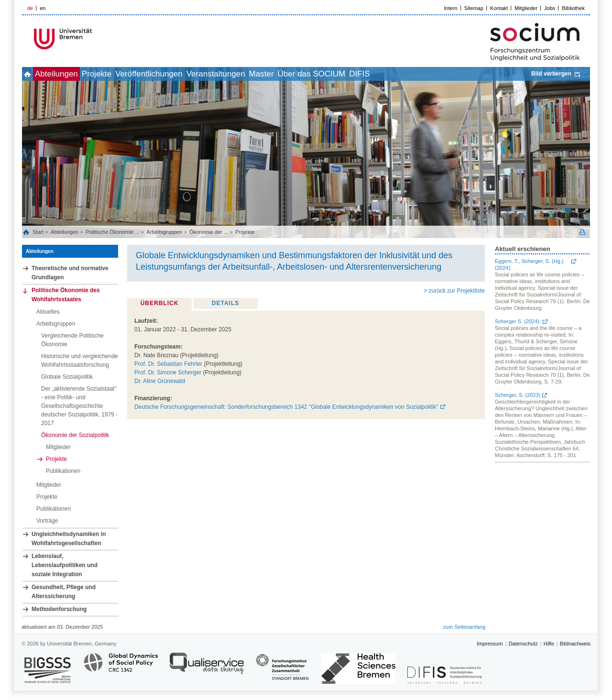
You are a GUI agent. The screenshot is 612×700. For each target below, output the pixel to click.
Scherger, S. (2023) (518, 395)
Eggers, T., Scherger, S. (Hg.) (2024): (529, 264)
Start (39, 232)
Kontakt (499, 8)
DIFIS (438, 74)
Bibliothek (573, 8)
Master (319, 74)
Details (225, 303)
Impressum (490, 644)
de (30, 8)
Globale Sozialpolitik (67, 377)
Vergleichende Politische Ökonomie (72, 340)
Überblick (160, 303)
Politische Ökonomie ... (113, 232)
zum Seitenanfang (464, 627)
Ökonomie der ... (209, 232)
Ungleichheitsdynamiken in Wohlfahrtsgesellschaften (69, 539)
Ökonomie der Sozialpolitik (75, 435)
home (33, 74)
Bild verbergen (551, 74)
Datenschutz (523, 644)
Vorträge (47, 521)
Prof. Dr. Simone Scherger (168, 372)
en (43, 8)
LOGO (95, 39)
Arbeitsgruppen (164, 232)
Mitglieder (526, 8)
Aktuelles (48, 312)
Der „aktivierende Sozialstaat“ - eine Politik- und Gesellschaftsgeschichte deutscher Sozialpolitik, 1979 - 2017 (79, 406)
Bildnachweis (575, 644)
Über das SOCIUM (380, 74)
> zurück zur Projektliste (454, 291)
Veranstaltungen (263, 74)
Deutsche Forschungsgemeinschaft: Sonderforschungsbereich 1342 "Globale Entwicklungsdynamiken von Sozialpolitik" (286, 407)
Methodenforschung (59, 609)
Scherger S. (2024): (518, 321)
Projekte (123, 74)
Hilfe (549, 644)
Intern (451, 8)
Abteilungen (72, 74)
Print (582, 232)
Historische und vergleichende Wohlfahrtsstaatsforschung (80, 361)
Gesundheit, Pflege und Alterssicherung (64, 592)
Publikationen (63, 471)
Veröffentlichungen (186, 74)
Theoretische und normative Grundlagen (70, 273)
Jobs (550, 8)
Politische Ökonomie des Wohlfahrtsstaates (66, 295)
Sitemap (474, 8)
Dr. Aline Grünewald (160, 381)
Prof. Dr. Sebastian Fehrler (168, 364)
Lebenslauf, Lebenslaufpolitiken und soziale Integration (65, 565)
